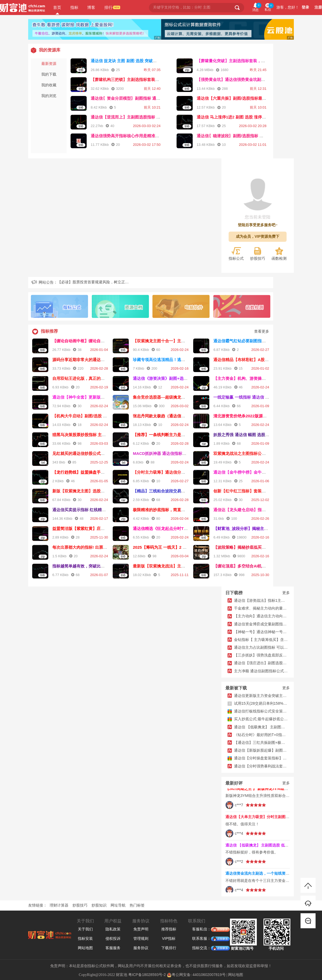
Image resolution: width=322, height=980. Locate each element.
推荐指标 (169, 929)
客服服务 (113, 948)
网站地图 (85, 948)
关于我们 (85, 929)
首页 (57, 7)
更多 (286, 593)
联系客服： (202, 939)
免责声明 (141, 929)
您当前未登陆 (258, 217)
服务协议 (141, 948)
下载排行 (169, 948)
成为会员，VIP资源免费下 (258, 236)
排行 (108, 7)
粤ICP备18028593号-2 (147, 975)
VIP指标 (169, 938)
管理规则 (141, 938)
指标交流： (202, 948)
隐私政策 (113, 929)
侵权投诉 (113, 938)
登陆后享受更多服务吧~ (257, 225)
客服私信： (202, 929)
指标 (74, 7)
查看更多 (262, 331)
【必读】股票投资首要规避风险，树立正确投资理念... (102, 282)
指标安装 (85, 938)
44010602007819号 (209, 975)
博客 (91, 7)
